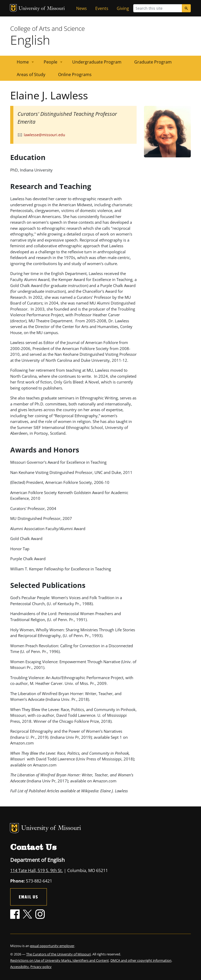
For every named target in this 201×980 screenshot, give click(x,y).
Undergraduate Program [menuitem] (97, 62)
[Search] (186, 8)
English (30, 40)
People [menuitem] (50, 64)
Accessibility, (20, 967)
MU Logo (13, 8)
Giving (123, 8)
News (82, 8)
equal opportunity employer (52, 946)
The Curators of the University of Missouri (58, 954)
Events (102, 8)
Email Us (29, 897)
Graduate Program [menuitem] (153, 62)
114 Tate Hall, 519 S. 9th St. (37, 870)
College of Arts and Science (48, 28)
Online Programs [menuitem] (75, 74)
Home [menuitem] (22, 64)
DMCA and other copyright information (141, 960)
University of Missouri (42, 9)
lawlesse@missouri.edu (44, 135)
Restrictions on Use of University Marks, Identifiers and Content (60, 960)
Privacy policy (41, 967)
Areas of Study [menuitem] (31, 74)
